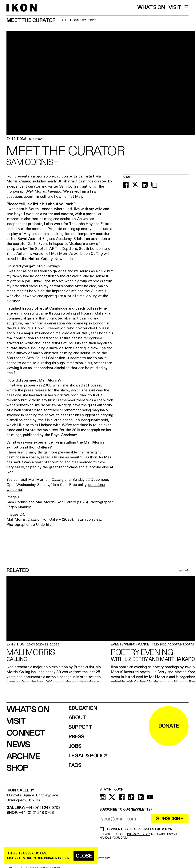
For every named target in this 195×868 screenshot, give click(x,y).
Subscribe (170, 819)
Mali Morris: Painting (44, 192)
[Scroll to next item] (187, 570)
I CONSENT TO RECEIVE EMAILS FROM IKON (139, 830)
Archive (23, 757)
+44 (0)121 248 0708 (43, 808)
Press (76, 737)
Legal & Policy (88, 756)
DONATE (169, 726)
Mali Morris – (46, 480)
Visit (175, 8)
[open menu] (187, 7)
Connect (26, 733)
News (18, 745)
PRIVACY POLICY (138, 834)
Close (84, 856)
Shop (17, 768)
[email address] (125, 819)
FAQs (75, 765)
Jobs (75, 746)
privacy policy (57, 858)
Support (80, 727)
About (77, 718)
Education (83, 708)
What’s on (151, 8)
